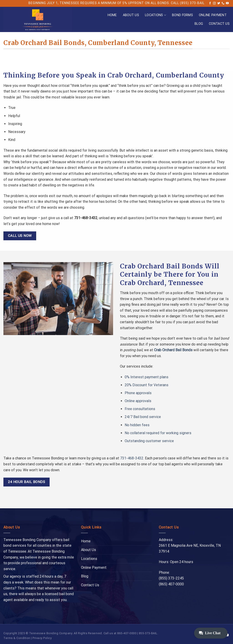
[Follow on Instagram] (214, 3)
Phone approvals (138, 393)
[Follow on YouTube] (227, 3)
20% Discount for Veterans (147, 385)
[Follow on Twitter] (219, 3)
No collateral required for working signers (158, 433)
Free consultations (140, 409)
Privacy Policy (42, 638)
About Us (131, 15)
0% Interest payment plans (147, 377)
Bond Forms (182, 15)
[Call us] (223, 3)
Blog (199, 24)
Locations (156, 15)
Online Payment (213, 15)
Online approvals (138, 401)
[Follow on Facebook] (210, 3)
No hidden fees (137, 425)
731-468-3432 (132, 458)
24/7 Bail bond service (143, 417)
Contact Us (219, 24)
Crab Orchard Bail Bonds (173, 350)
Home (112, 15)
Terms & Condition (17, 638)
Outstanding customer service (149, 441)
